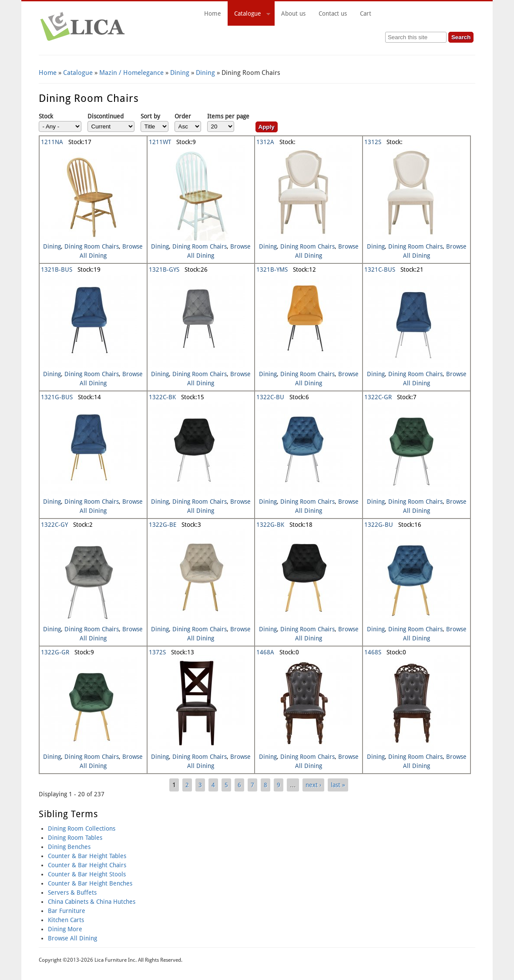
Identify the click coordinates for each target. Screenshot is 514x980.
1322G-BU (379, 525)
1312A (265, 142)
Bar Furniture (67, 911)
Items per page (228, 116)
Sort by (150, 116)
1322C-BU (270, 397)
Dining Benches (69, 847)
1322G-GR (55, 652)
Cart (414, 13)
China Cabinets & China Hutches (92, 902)
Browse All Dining (72, 938)
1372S (157, 652)
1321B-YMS (272, 269)
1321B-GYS (164, 269)
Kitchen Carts (66, 920)
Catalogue (249, 15)
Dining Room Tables (75, 838)
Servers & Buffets (72, 892)
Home (213, 13)
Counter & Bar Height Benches (90, 883)
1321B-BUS (57, 269)
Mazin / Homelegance (131, 73)
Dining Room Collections (82, 828)
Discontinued (106, 116)
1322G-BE (163, 525)
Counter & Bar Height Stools (87, 874)
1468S (373, 652)
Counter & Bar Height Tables (87, 856)
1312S (373, 142)
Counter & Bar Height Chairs (87, 865)
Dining (180, 73)
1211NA (52, 142)
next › (313, 785)
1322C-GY (54, 525)
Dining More (65, 929)
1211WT (160, 142)
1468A (265, 652)
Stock (46, 116)
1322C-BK (162, 397)
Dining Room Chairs (92, 246)
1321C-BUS (380, 269)
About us (293, 13)
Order (183, 116)
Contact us (333, 13)
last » (338, 785)
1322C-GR (378, 397)
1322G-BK (270, 525)
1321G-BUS (57, 397)
